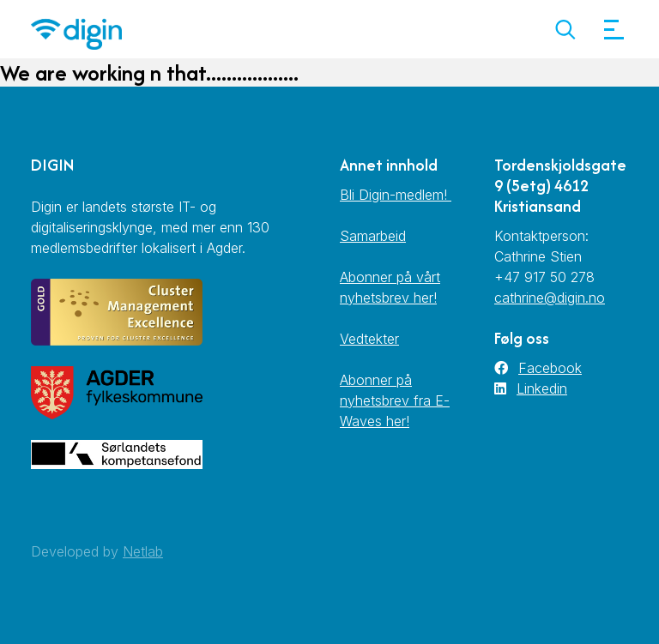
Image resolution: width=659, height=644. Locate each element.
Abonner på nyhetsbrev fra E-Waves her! (395, 400)
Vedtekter (369, 339)
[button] (565, 30)
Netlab (143, 551)
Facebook (550, 368)
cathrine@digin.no (550, 298)
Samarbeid (373, 236)
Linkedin (542, 388)
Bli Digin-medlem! (396, 195)
